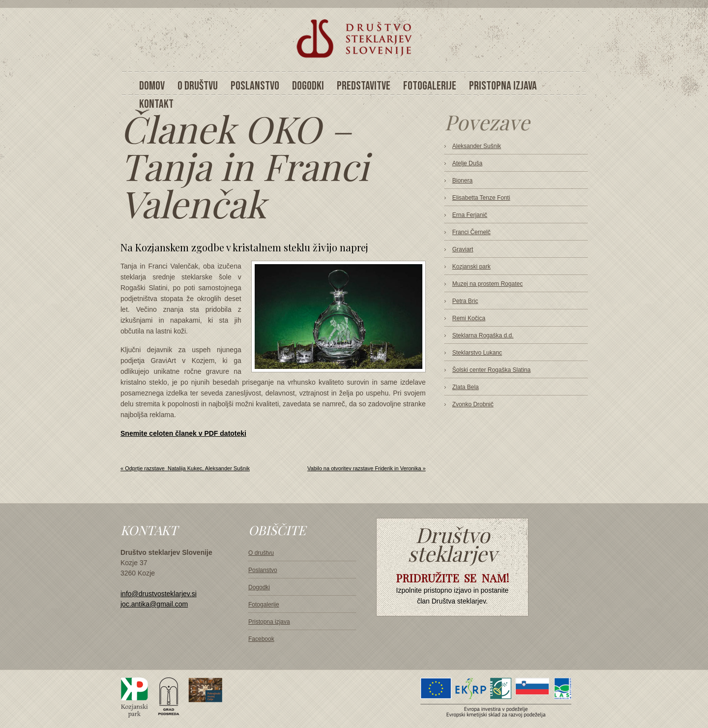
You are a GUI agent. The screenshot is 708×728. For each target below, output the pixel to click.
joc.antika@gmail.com (154, 604)
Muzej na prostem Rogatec (487, 284)
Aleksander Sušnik (477, 146)
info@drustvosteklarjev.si (159, 594)
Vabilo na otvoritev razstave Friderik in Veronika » (367, 468)
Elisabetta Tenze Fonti (481, 198)
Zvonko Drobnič (473, 404)
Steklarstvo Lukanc (477, 353)
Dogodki (259, 587)
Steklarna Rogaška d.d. (483, 335)
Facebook (261, 639)
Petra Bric (465, 301)
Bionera (462, 181)
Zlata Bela (466, 387)
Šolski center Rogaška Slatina (491, 370)
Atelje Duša (467, 163)
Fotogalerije (264, 605)
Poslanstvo (263, 570)
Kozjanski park (472, 267)
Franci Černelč (472, 232)
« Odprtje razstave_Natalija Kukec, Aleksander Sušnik (185, 468)
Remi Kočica (469, 318)
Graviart (463, 249)
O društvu (261, 553)
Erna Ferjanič (470, 215)
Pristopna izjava (269, 622)
